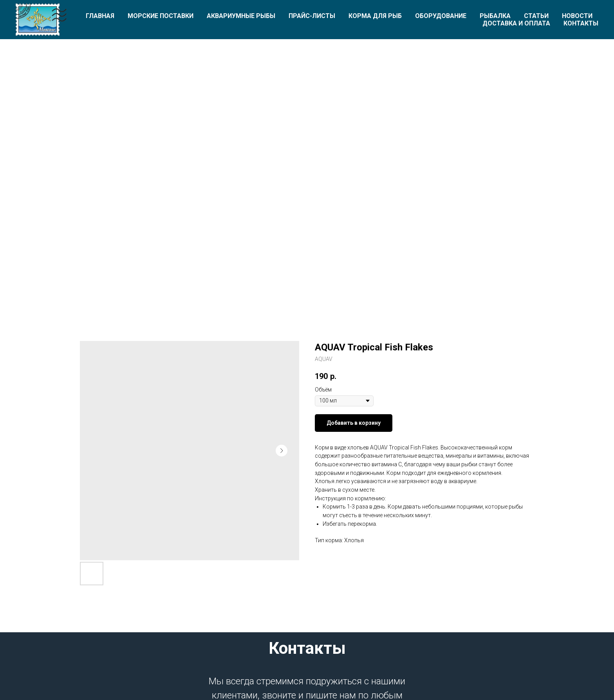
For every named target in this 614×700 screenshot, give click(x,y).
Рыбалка (495, 16)
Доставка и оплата (516, 23)
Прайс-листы (312, 16)
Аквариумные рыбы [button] (241, 16)
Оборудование (441, 16)
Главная (100, 16)
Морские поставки (161, 16)
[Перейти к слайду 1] (307, 282)
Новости (577, 16)
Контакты (581, 23)
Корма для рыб (375, 16)
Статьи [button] (536, 16)
